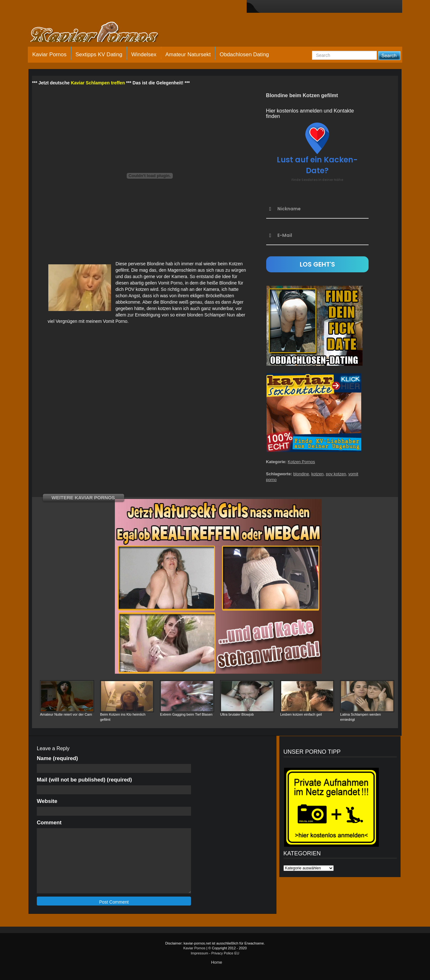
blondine (301, 474)
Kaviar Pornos (49, 54)
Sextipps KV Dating (99, 54)
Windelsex (144, 54)
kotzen (317, 474)
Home (217, 962)
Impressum (199, 953)
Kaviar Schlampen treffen (98, 83)
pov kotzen (336, 474)
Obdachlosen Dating (244, 54)
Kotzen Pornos (301, 462)
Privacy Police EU (225, 953)
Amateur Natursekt (188, 54)
